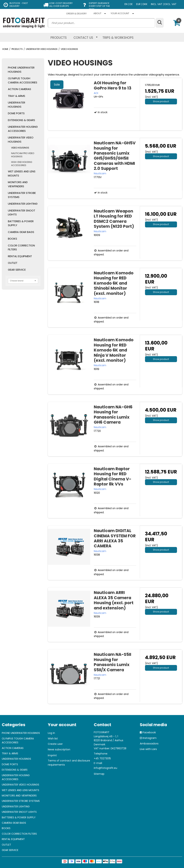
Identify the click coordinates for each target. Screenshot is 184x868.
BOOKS (12, 239)
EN (126, 4)
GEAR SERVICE (17, 270)
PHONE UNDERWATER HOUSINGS (21, 70)
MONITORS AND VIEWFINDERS (18, 184)
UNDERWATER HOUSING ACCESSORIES (23, 129)
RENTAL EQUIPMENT (20, 256)
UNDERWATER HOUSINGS (17, 105)
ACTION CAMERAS (19, 89)
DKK (145, 4)
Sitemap (99, 774)
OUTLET (13, 263)
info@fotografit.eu (105, 768)
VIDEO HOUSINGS (20, 148)
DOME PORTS (16, 113)
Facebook (149, 732)
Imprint (52, 755)
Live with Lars (148, 749)
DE (131, 4)
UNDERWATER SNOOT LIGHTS (22, 213)
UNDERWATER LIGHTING (23, 204)
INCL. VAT (157, 4)
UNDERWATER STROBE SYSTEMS (22, 195)
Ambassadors (149, 743)
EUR (138, 4)
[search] (101, 23)
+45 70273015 (102, 758)
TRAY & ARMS (17, 96)
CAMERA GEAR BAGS (21, 232)
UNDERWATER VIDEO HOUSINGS (21, 140)
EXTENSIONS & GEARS (21, 120)
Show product (161, 101)
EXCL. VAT (170, 4)
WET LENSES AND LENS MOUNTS (22, 173)
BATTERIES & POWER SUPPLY (21, 223)
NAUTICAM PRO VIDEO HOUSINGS (23, 155)
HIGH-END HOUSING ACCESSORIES (22, 164)
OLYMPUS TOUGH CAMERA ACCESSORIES (23, 80)
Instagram (150, 738)
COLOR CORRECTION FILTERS (21, 247)
